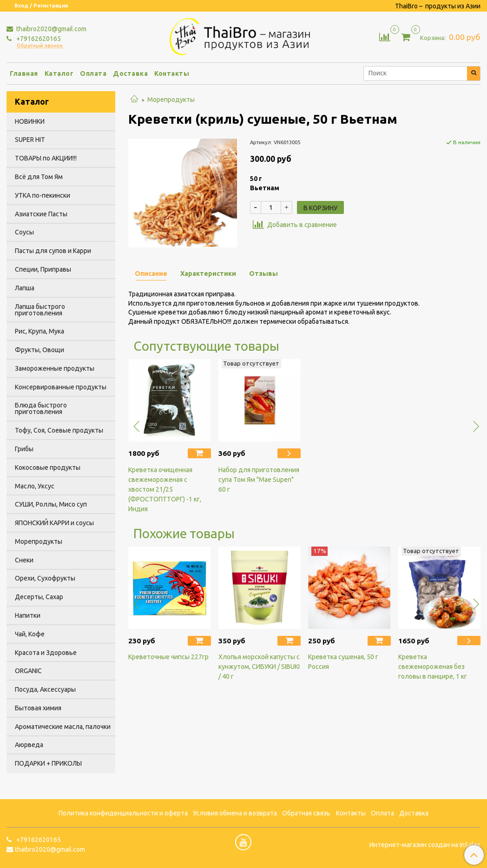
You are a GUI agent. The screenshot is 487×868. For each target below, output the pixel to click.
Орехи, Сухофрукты (45, 578)
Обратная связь (306, 813)
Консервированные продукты (61, 387)
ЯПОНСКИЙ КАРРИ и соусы (54, 523)
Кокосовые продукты (48, 467)
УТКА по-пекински (43, 195)
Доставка (130, 73)
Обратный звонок (40, 46)
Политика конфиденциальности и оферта (123, 813)
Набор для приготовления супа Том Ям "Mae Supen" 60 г (259, 480)
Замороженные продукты (55, 368)
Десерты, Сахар (39, 597)
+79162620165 (38, 39)
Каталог (59, 73)
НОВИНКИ (30, 121)
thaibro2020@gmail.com (51, 29)
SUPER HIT (30, 140)
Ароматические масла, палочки (63, 727)
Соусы (24, 232)
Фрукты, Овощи (39, 350)
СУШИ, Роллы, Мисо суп (51, 504)
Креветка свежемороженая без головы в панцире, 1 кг (433, 667)
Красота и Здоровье (46, 653)
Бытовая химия (38, 708)
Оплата (93, 73)
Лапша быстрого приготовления (40, 310)
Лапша (25, 288)
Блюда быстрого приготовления (41, 408)
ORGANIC (28, 671)
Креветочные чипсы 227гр (168, 657)
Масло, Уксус (35, 486)
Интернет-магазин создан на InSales (425, 845)
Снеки (24, 560)
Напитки (28, 615)
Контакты (172, 73)
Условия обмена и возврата (235, 813)
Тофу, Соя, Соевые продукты (59, 430)
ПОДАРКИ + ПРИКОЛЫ (48, 763)
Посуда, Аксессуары (45, 689)
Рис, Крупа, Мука (39, 331)
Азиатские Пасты (41, 214)
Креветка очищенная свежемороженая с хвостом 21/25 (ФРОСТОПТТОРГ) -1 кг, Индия (165, 489)
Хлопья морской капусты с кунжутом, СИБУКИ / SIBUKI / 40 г (259, 667)
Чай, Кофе (30, 634)
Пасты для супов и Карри (53, 251)
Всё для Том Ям (39, 177)
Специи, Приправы (43, 269)
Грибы (24, 449)
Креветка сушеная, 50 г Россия (343, 662)
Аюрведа (29, 745)
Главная (24, 73)
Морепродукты (171, 100)
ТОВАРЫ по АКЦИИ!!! (46, 158)
